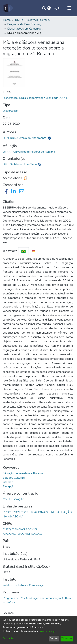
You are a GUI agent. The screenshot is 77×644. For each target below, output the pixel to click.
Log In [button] (56, 8)
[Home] (8, 8)
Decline (54, 638)
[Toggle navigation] (69, 8)
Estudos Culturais (14, 478)
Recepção (9, 486)
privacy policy (47, 631)
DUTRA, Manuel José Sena (20, 164)
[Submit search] (44, 8)
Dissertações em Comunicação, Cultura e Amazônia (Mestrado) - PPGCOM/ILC (25, 29)
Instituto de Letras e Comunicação (24, 585)
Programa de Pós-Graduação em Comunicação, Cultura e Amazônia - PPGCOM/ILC (25, 24)
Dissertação (10, 111)
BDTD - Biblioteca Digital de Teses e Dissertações (33, 20)
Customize (8, 638)
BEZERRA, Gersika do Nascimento (25, 138)
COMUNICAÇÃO (14, 499)
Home (7, 20)
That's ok (67, 638)
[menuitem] (49, 8)
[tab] (23, 251)
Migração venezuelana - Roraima (23, 473)
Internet (8, 482)
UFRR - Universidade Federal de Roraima (29, 152)
